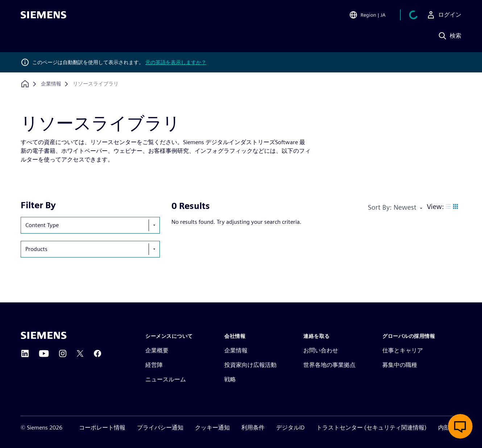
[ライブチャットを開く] (460, 426)
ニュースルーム (166, 379)
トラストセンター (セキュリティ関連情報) (371, 428)
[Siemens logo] (43, 16)
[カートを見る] (414, 16)
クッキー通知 (212, 428)
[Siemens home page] (44, 335)
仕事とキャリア (403, 350)
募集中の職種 (400, 365)
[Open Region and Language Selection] (367, 16)
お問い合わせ (321, 350)
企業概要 (157, 350)
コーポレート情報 (102, 428)
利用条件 (253, 428)
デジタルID (290, 428)
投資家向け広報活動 (250, 365)
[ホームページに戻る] (25, 84)
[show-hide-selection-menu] (154, 225)
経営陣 (154, 365)
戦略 (230, 379)
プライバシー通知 (160, 428)
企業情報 (236, 350)
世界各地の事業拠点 (329, 365)
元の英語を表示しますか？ (176, 62)
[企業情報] (51, 84)
